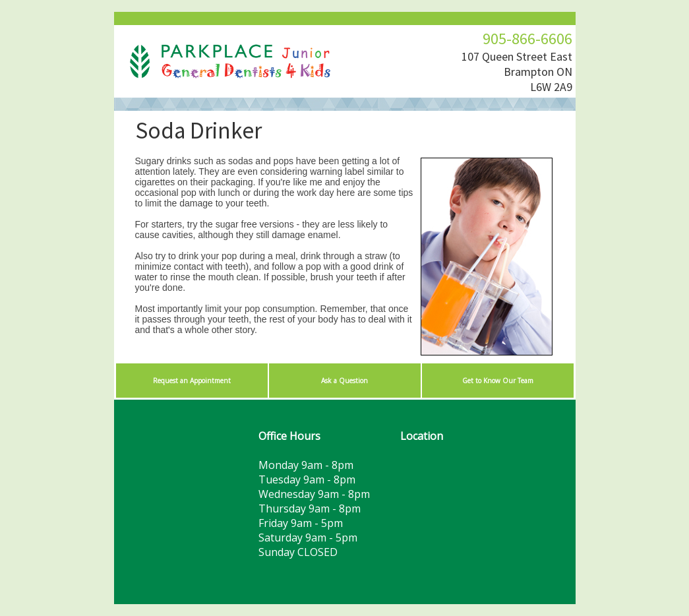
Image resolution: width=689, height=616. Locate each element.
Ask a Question (344, 381)
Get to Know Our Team (498, 381)
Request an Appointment (192, 381)
